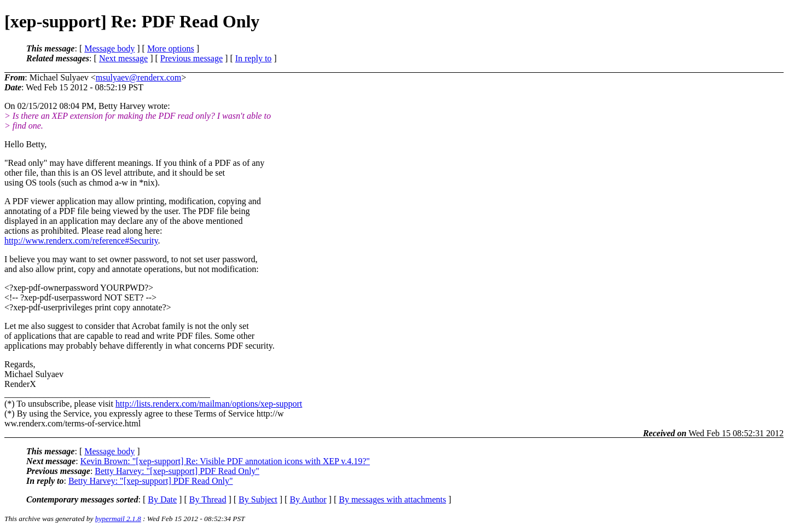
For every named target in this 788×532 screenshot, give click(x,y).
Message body (109, 48)
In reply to (254, 58)
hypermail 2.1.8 (118, 519)
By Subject (258, 499)
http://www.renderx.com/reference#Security (81, 241)
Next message (123, 58)
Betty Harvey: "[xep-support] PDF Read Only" (177, 471)
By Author (308, 499)
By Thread (208, 499)
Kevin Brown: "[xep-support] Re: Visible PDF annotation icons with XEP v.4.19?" (225, 461)
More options (171, 48)
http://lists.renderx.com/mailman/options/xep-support (209, 404)
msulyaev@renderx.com (138, 77)
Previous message (192, 58)
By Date (162, 499)
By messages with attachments (392, 499)
